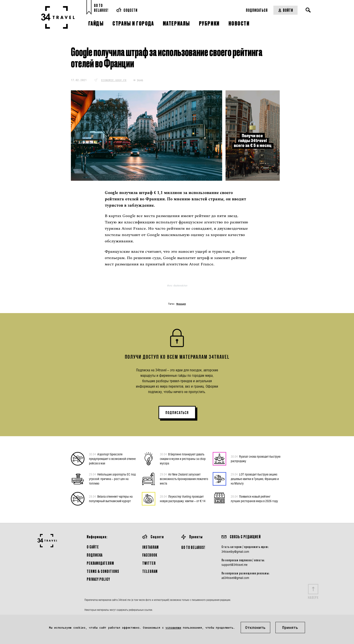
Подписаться (257, 10)
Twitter (149, 563)
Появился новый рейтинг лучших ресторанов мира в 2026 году (254, 499)
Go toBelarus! (101, 8)
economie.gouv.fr (114, 80)
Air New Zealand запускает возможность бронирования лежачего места (184, 479)
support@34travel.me (234, 565)
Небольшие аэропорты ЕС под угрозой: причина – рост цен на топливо (112, 479)
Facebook (150, 555)
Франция (181, 304)
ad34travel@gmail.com (235, 578)
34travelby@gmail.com (235, 552)
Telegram (150, 571)
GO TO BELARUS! (193, 547)
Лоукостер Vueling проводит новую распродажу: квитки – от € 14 (183, 499)
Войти (285, 10)
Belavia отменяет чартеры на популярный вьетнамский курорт (111, 499)
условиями (173, 628)
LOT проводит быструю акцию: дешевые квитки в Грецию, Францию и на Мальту (255, 479)
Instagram (150, 547)
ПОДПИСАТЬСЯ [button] (177, 413)
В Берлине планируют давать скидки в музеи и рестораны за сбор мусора (183, 459)
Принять (290, 627)
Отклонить (255, 627)
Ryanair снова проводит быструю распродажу (256, 459)
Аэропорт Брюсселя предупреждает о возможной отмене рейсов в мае (112, 459)
